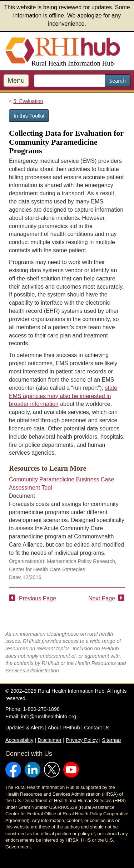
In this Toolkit (29, 116)
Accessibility (19, 740)
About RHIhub (64, 728)
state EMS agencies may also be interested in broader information (63, 396)
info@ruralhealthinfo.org (49, 717)
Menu (16, 80)
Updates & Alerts (24, 728)
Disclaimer (49, 740)
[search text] (70, 81)
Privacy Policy (82, 740)
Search (118, 81)
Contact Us (97, 728)
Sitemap (111, 740)
